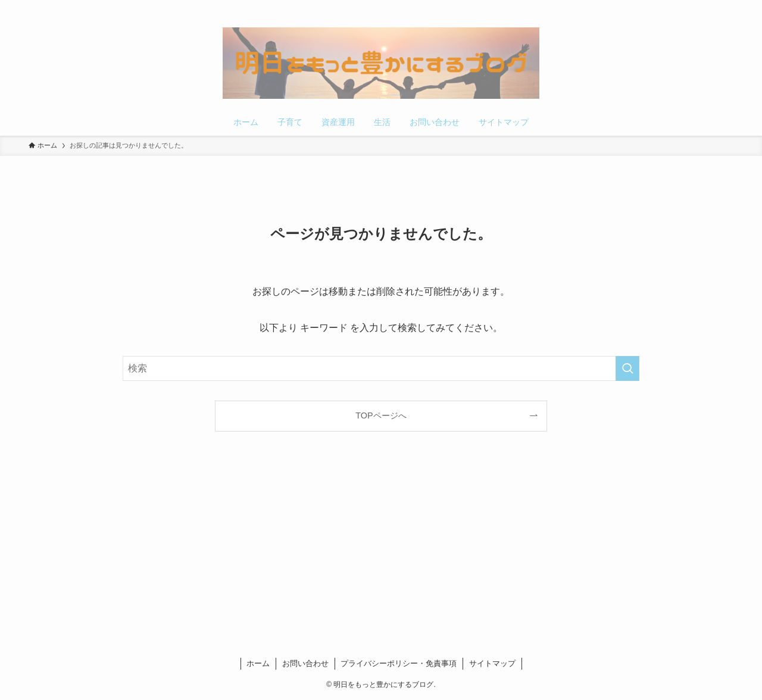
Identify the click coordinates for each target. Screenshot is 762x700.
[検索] (726, 7)
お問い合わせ (305, 663)
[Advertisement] (381, 547)
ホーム (258, 663)
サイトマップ (492, 663)
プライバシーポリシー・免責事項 (399, 663)
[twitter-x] (679, 7)
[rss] (710, 7)
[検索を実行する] (627, 368)
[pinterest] (695, 7)
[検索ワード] (381, 368)
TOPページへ (381, 415)
